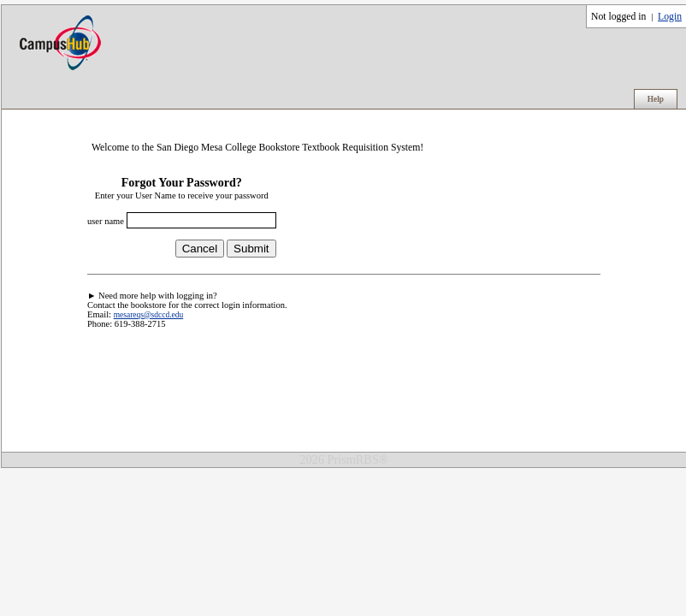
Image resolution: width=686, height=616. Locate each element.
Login (670, 17)
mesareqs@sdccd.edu (149, 315)
